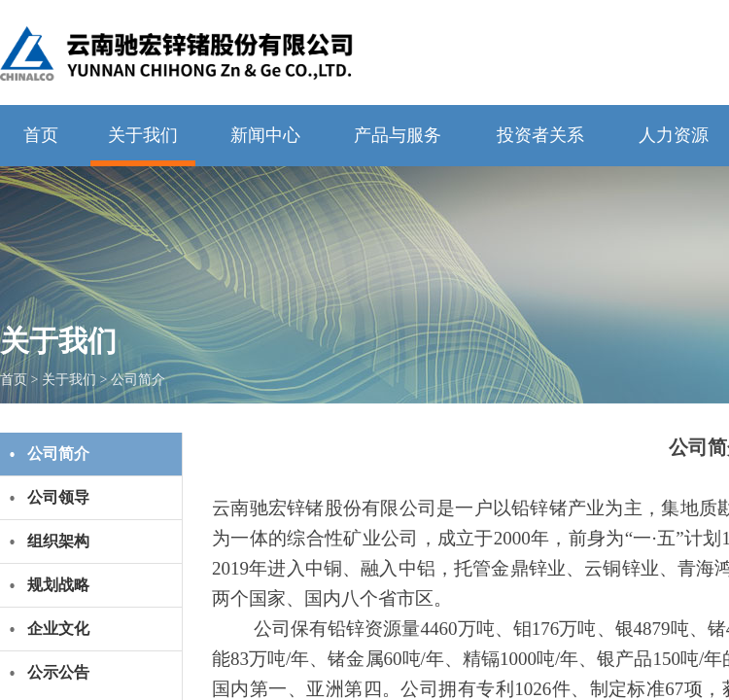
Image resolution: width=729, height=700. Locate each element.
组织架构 (58, 541)
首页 (41, 135)
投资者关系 (540, 135)
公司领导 (58, 497)
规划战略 (58, 585)
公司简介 (138, 380)
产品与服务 (398, 135)
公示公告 (58, 672)
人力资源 (674, 135)
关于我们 (143, 135)
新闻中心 (265, 135)
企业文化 (58, 629)
